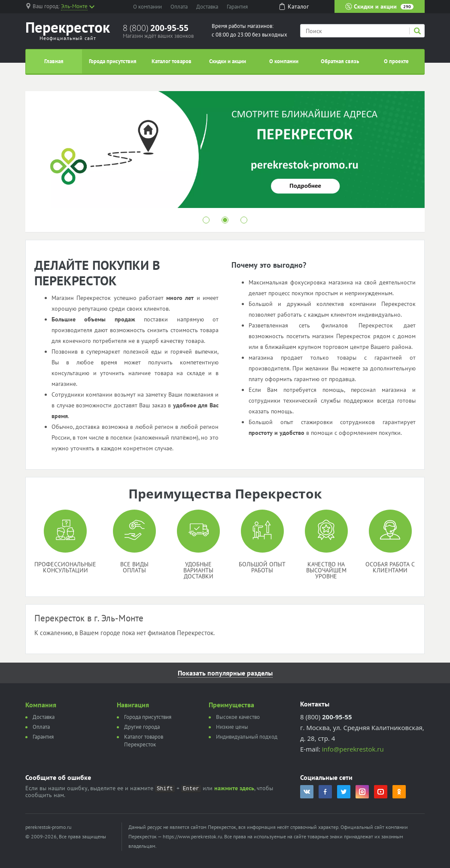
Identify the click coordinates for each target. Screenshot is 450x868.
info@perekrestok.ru (353, 749)
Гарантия (237, 7)
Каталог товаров (172, 61)
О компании (147, 7)
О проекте (396, 61)
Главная (54, 61)
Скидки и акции (379, 6)
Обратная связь (340, 61)
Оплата (179, 7)
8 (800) (156, 28)
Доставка (207, 7)
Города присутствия (113, 61)
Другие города (142, 727)
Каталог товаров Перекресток (144, 741)
